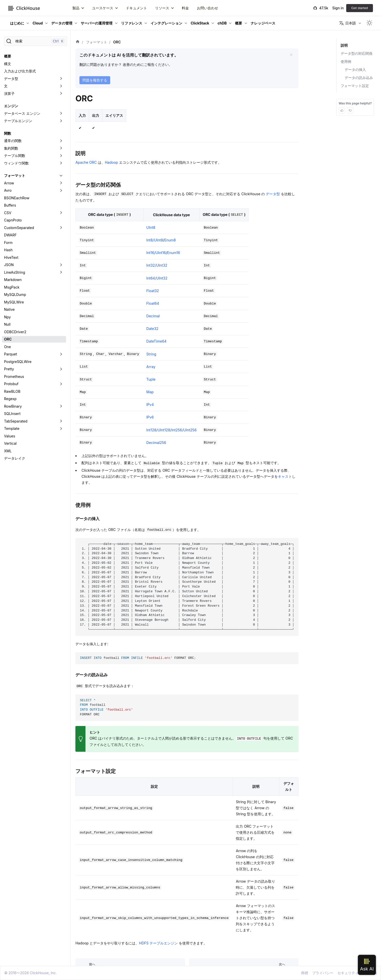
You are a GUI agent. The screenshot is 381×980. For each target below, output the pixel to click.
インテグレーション (166, 23)
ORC (8, 339)
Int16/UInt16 (156, 253)
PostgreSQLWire (18, 362)
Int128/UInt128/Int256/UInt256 (171, 430)
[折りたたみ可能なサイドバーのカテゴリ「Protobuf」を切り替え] (61, 384)
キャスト (285, 476)
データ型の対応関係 (357, 53)
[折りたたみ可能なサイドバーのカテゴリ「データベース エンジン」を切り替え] (61, 114)
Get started (360, 8)
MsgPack (12, 287)
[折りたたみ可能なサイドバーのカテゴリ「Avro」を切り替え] (61, 190)
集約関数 (11, 148)
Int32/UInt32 (157, 265)
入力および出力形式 (20, 71)
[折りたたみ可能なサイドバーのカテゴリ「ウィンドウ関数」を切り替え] (61, 163)
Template (12, 428)
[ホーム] (78, 42)
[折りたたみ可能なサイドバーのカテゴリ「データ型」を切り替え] (61, 79)
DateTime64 (156, 341)
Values (10, 436)
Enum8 (170, 240)
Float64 (153, 303)
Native (9, 309)
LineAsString (15, 272)
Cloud (38, 23)
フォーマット (15, 175)
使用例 (346, 61)
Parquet (10, 354)
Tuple (151, 379)
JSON (9, 265)
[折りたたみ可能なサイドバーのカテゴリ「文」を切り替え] (61, 86)
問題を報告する (95, 80)
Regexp (10, 399)
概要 (239, 23)
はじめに (17, 23)
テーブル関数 (15, 156)
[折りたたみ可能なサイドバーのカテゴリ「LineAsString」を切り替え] (61, 272)
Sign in (338, 8)
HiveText (11, 257)
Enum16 (174, 253)
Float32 (153, 291)
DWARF (10, 235)
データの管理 (62, 23)
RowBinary (13, 406)
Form (8, 243)
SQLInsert (12, 414)
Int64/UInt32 (157, 278)
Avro (8, 190)
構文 (8, 64)
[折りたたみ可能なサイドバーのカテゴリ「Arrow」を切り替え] (61, 183)
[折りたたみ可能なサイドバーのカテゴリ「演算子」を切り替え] (61, 94)
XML (8, 451)
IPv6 (150, 417)
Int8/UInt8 (155, 240)
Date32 (152, 329)
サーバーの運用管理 (97, 23)
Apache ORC (86, 162)
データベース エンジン (22, 113)
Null (7, 324)
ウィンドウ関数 (16, 163)
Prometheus (14, 376)
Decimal (153, 316)
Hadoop (111, 162)
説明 (344, 45)
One (7, 347)
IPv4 (150, 404)
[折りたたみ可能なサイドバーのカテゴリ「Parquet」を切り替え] (61, 354)
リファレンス (132, 23)
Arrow (9, 183)
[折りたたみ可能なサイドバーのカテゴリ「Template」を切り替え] (61, 429)
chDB (222, 23)
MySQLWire (14, 302)
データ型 (11, 79)
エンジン (11, 106)
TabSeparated (16, 421)
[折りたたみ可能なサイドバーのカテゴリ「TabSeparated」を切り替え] (61, 421)
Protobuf (11, 384)
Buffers (10, 205)
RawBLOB (12, 391)
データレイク (15, 458)
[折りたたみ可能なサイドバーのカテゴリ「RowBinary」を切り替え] (61, 406)
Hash (8, 250)
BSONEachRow (17, 198)
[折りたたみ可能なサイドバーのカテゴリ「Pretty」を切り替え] (61, 369)
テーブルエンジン (18, 121)
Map (150, 392)
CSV (8, 213)
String (151, 354)
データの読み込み (359, 78)
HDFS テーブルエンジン (158, 943)
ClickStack (200, 23)
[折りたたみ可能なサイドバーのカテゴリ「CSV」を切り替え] (61, 213)
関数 (8, 133)
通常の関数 (13, 141)
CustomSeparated (19, 228)
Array (151, 367)
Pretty (9, 369)
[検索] (36, 41)
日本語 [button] (347, 23)
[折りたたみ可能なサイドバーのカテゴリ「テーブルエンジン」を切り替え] (61, 121)
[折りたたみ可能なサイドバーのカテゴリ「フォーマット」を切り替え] (61, 176)
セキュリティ (348, 973)
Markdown (13, 280)
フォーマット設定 (355, 86)
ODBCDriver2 (15, 332)
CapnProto (13, 220)
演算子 (9, 93)
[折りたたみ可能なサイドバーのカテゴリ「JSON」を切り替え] (61, 265)
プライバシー (323, 973)
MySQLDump (15, 295)
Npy (7, 317)
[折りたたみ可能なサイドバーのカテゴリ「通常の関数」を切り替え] (61, 141)
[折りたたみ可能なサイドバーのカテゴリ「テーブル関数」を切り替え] (61, 156)
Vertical (10, 443)
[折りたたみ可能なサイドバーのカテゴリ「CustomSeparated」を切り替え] (61, 228)
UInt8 (151, 227)
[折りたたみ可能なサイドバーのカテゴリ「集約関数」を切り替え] (61, 148)
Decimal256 (156, 443)
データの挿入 (355, 69)
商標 (305, 973)
